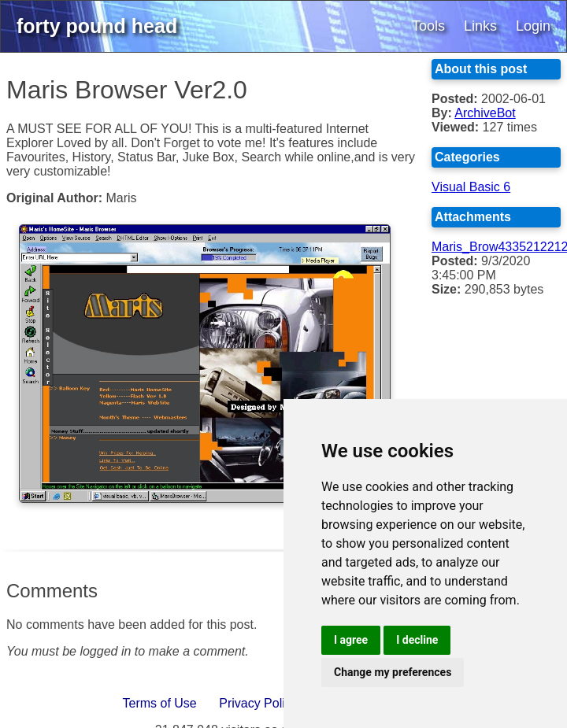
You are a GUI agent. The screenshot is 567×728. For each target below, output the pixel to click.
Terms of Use (160, 703)
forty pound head (97, 26)
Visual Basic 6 (471, 187)
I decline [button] (417, 640)
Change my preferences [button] (393, 672)
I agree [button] (351, 640)
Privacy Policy (258, 703)
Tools (428, 26)
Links (480, 26)
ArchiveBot (485, 113)
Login (533, 26)
